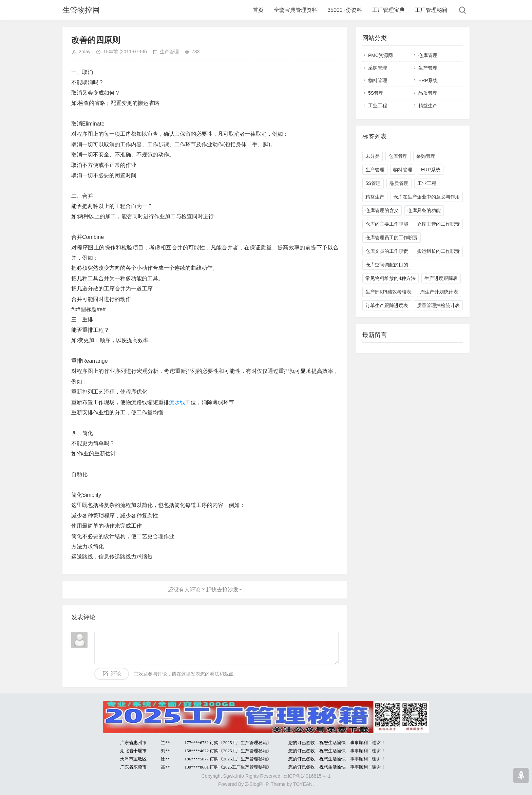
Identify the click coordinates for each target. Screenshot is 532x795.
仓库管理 (428, 55)
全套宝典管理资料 (296, 10)
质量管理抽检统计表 (438, 305)
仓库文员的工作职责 (387, 251)
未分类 (373, 156)
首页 (258, 10)
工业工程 (378, 106)
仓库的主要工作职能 (387, 224)
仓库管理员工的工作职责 (392, 238)
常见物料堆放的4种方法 (391, 278)
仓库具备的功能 (424, 210)
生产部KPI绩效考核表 (388, 292)
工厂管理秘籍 (431, 10)
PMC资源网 (381, 55)
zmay (85, 52)
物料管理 (378, 80)
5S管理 (376, 93)
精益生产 (428, 106)
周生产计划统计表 (439, 292)
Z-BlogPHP (256, 784)
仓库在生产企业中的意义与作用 (426, 197)
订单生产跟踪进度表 (387, 305)
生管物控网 (81, 10)
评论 (116, 674)
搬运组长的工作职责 (438, 251)
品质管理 (428, 93)
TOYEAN (303, 784)
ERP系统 (428, 80)
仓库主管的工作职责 (438, 224)
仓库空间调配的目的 (387, 265)
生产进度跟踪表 (441, 278)
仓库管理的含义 (382, 210)
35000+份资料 (345, 10)
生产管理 (169, 52)
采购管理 (378, 68)
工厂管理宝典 (388, 10)
